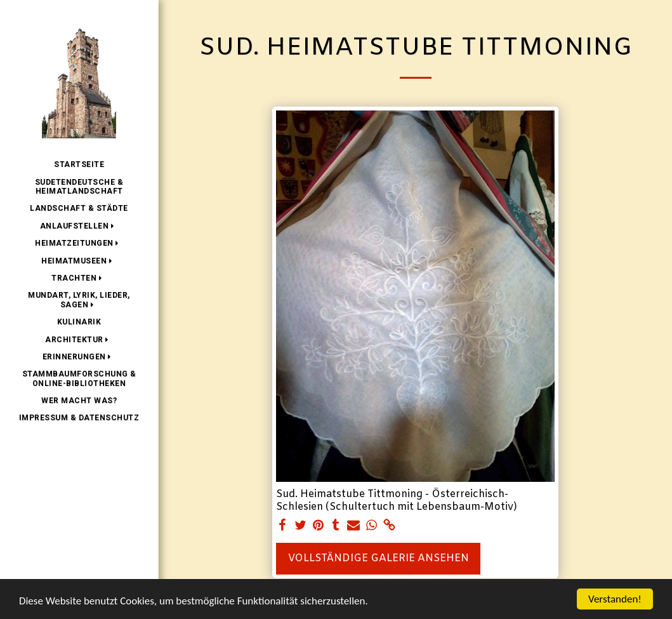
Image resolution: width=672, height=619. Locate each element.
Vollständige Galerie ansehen (379, 558)
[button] (79, 226)
